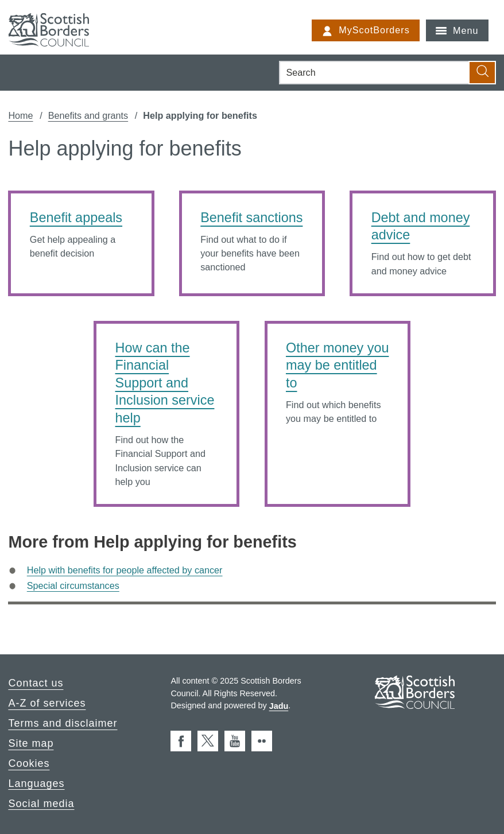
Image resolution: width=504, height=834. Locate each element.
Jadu (279, 705)
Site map (31, 743)
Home (20, 115)
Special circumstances (73, 585)
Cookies (29, 763)
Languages (36, 783)
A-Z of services (47, 703)
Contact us (36, 683)
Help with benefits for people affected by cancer (125, 570)
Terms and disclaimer (63, 723)
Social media (41, 803)
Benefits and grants (88, 115)
